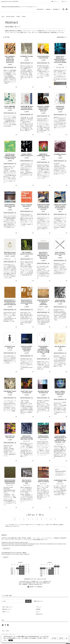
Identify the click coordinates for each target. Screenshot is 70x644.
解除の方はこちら (38, 601)
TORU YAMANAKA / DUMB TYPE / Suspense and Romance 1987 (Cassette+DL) (10, 59)
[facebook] (5, 626)
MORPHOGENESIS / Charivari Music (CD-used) (10, 206)
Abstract (24, 17)
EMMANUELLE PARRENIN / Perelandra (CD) (43, 156)
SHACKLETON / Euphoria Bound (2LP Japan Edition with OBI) (27, 438)
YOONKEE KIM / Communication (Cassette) (60, 108)
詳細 (11, 640)
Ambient (18, 17)
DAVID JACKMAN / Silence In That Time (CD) (60, 254)
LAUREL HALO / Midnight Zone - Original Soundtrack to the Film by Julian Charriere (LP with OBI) (60, 60)
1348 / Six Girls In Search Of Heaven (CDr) (27, 482)
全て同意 (54, 639)
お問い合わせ (6, 549)
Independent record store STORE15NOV (10, 1)
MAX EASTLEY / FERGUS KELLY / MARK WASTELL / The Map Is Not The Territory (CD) (43, 256)
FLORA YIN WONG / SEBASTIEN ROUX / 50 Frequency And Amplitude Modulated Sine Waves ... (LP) (60, 439)
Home (3, 17)
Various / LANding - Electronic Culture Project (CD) (60, 393)
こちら (11, 526)
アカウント (55, 1)
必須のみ (61, 639)
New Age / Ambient (10, 17)
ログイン (65, 1)
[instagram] (8, 626)
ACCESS (5, 557)
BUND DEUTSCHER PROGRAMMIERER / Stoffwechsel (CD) (10, 482)
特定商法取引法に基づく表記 (9, 633)
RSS (3, 630)
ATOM (6, 630)
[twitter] (3, 626)
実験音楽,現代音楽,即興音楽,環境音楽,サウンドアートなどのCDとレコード (19, 7)
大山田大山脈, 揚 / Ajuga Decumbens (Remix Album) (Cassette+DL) (27, 108)
